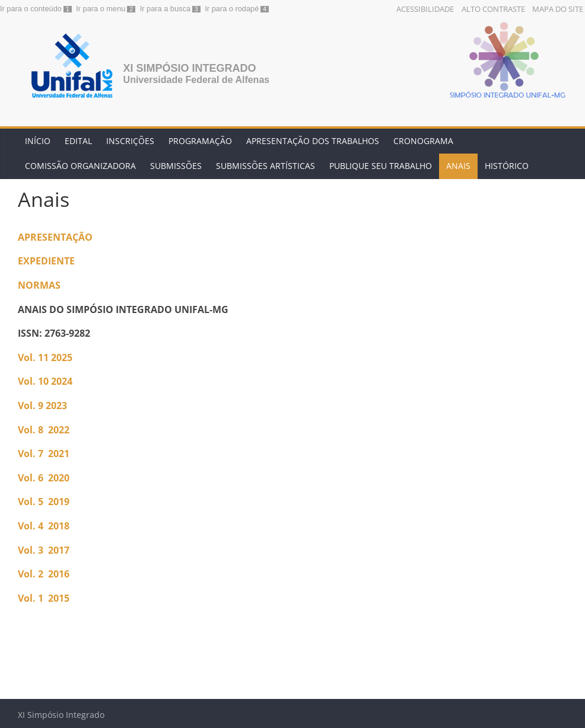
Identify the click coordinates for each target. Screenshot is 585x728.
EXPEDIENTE (46, 261)
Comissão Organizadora (80, 166)
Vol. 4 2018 (44, 526)
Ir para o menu (101, 9)
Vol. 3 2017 (45, 550)
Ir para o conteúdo (31, 9)
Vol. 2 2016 (44, 574)
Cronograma (423, 141)
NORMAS (39, 285)
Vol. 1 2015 (44, 598)
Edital (78, 141)
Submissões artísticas (266, 166)
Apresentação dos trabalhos (313, 141)
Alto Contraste (493, 9)
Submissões (176, 166)
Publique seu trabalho (381, 166)
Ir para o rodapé (232, 9)
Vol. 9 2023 (42, 405)
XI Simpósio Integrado (190, 68)
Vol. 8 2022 (44, 430)
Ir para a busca (165, 9)
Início (38, 141)
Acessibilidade (425, 9)
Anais (458, 166)
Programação (200, 141)
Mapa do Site (558, 9)
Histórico (507, 166)
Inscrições (130, 141)
